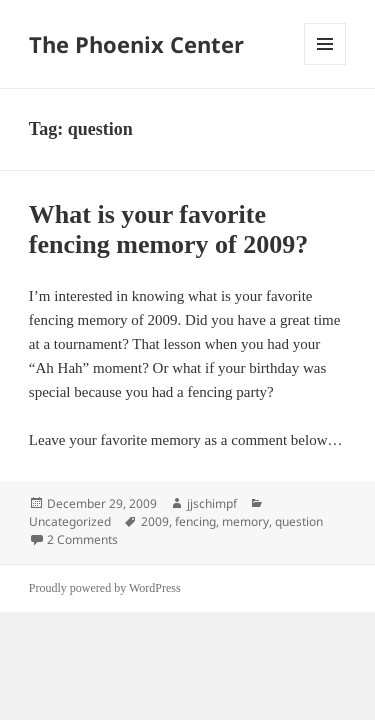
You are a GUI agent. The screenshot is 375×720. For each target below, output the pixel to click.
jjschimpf (212, 503)
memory (245, 521)
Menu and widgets (325, 64)
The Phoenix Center (136, 44)
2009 (155, 521)
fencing (195, 521)
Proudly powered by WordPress (105, 588)
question (299, 521)
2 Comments (82, 539)
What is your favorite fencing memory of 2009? (168, 229)
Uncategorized (70, 521)
